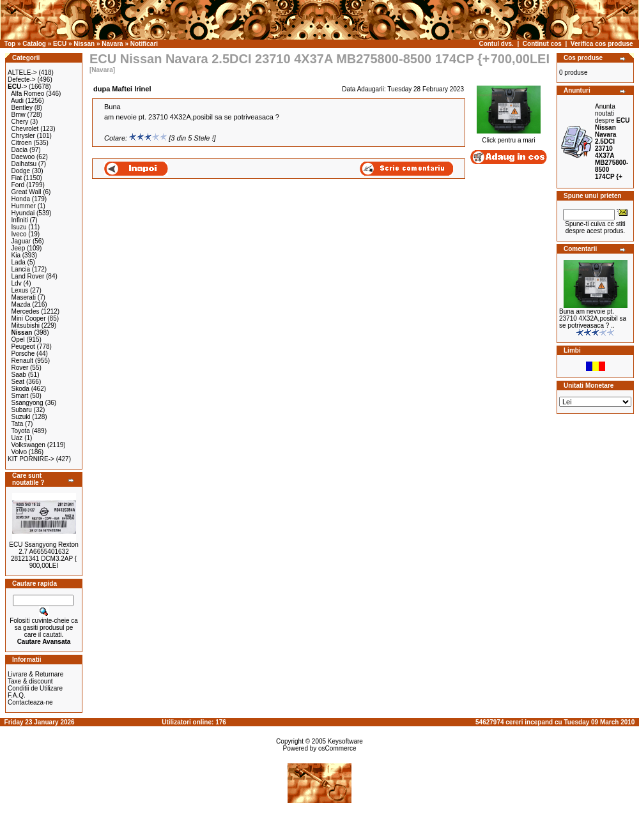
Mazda (21, 304)
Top (10, 44)
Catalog (34, 44)
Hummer (24, 206)
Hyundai (23, 213)
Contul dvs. (496, 44)
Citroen (22, 143)
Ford (18, 185)
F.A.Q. (17, 695)
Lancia (21, 269)
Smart (20, 396)
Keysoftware (345, 741)
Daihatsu (24, 164)
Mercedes (26, 311)
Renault (22, 361)
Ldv (17, 283)
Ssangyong (27, 403)
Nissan (84, 44)
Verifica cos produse (602, 44)
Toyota (20, 431)
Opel (18, 340)
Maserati (24, 297)
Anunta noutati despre (612, 141)
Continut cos (542, 44)
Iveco (19, 234)
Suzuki (21, 417)
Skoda (20, 389)
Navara (112, 44)
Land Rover (28, 276)
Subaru (22, 410)
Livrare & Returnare (35, 674)
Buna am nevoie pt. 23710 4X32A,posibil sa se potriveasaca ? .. (593, 318)
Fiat (17, 178)
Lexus (20, 290)
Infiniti (20, 220)
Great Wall (27, 192)
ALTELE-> (22, 73)
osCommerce (337, 748)
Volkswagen (28, 445)
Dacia (20, 150)
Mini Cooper (29, 318)
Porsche (23, 354)
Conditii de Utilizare (35, 688)
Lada (19, 262)
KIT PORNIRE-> (31, 459)
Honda (21, 199)
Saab (19, 375)
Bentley (22, 108)
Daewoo (23, 157)
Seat (18, 382)
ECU (60, 44)
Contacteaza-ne (30, 702)
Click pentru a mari (509, 137)
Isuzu (19, 227)
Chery (20, 122)
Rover (20, 368)
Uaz (17, 438)
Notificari (144, 44)
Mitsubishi (26, 325)
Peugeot (23, 347)
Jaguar (21, 241)
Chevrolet (25, 129)
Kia (16, 255)
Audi (17, 101)
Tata (17, 424)
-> (17, 87)
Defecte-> (22, 80)
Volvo (19, 452)
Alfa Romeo (27, 94)
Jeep (19, 248)
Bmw (19, 115)
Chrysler (23, 136)
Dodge (21, 171)
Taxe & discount (30, 681)
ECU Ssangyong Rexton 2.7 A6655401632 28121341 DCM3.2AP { (43, 552)
